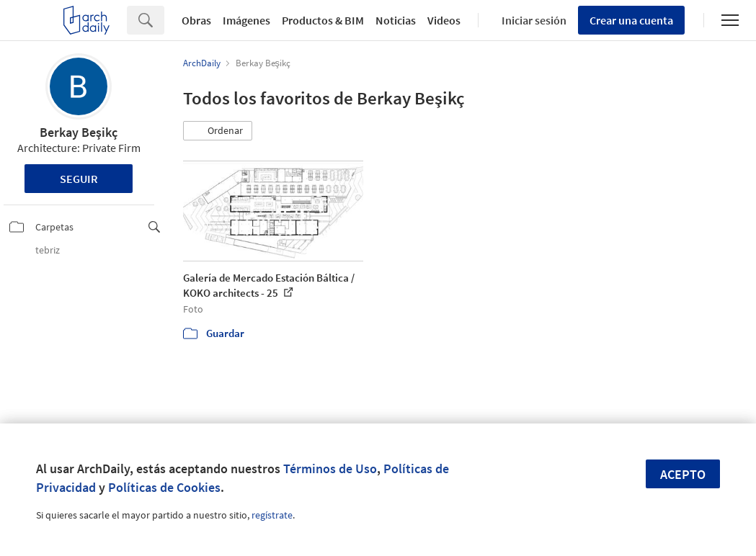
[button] (218, 131)
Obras (196, 20)
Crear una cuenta (631, 20)
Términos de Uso (330, 468)
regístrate (272, 515)
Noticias (396, 20)
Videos (444, 20)
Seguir (79, 179)
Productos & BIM (323, 20)
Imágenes (246, 20)
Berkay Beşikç (79, 132)
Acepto (683, 474)
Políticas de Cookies (164, 487)
